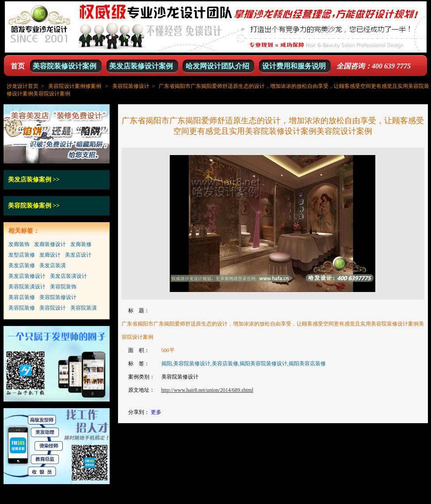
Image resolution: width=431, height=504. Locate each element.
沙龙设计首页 (23, 86)
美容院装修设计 (131, 86)
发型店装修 (22, 255)
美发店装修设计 (27, 276)
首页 (18, 66)
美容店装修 (22, 297)
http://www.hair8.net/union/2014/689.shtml (207, 390)
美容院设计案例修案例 (75, 86)
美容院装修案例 (30, 206)
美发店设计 (78, 255)
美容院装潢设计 (27, 287)
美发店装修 (22, 265)
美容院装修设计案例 (65, 66)
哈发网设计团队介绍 (217, 66)
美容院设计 (53, 308)
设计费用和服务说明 (294, 66)
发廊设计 (50, 255)
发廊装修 (81, 244)
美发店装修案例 (30, 180)
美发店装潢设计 (69, 276)
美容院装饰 (63, 287)
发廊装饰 (19, 244)
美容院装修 (22, 308)
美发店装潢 (53, 265)
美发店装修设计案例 (141, 66)
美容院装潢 (84, 308)
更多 (156, 412)
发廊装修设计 (50, 244)
